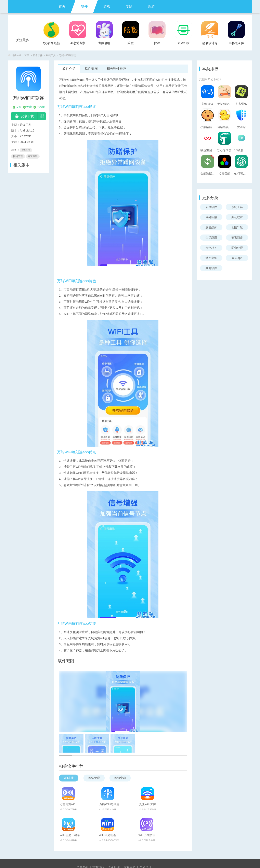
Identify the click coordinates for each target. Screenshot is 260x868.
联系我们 (98, 848)
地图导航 (237, 227)
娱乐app (237, 258)
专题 (129, 6)
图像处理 (237, 248)
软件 (84, 6)
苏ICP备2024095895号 (130, 860)
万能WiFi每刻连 (130, 792)
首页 (62, 6)
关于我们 (82, 848)
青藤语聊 (104, 43)
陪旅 (131, 43)
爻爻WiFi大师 (172, 792)
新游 (151, 6)
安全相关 (211, 248)
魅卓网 (133, 855)
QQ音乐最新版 (51, 44)
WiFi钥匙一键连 (87, 813)
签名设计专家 (210, 44)
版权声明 (130, 848)
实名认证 (114, 848)
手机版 (144, 848)
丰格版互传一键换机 (236, 44)
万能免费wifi (85, 792)
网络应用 (211, 217)
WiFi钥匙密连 (129, 813)
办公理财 (237, 217)
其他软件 (211, 268)
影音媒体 (211, 227)
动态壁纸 (211, 258)
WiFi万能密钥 (172, 813)
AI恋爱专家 (78, 43)
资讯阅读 (237, 238)
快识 (157, 43)
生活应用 (211, 238)
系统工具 (51, 55)
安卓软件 (38, 55)
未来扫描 (183, 43)
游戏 (107, 6)
